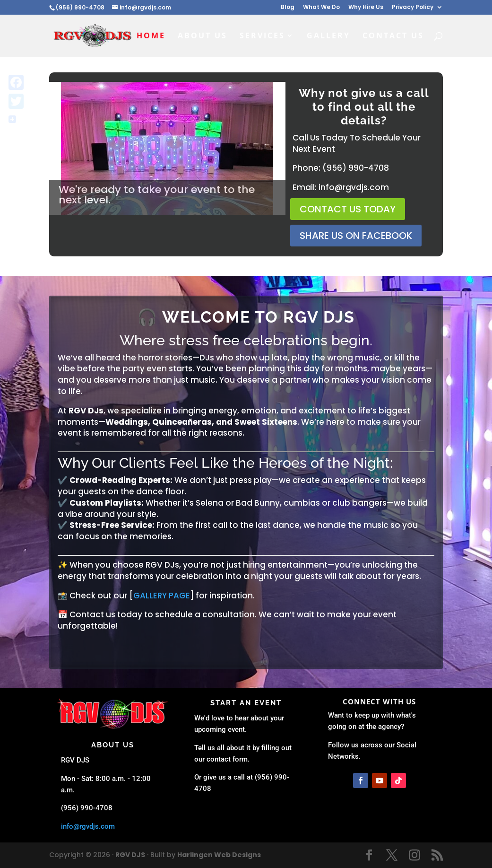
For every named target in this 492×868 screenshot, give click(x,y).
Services (262, 36)
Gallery (328, 36)
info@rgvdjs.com (88, 826)
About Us (203, 36)
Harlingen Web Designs (219, 855)
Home (151, 36)
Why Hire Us (366, 8)
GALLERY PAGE (162, 596)
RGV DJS (130, 855)
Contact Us (393, 36)
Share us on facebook (356, 236)
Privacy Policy (413, 8)
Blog (288, 8)
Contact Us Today (348, 209)
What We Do (321, 8)
